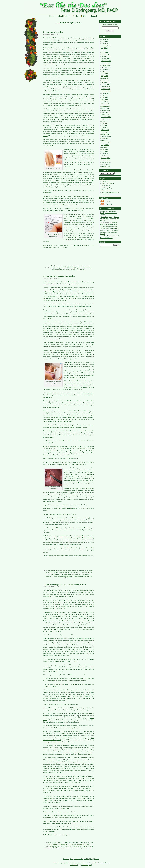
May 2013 (105, 76)
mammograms (69, 572)
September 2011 (106, 117)
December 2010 (106, 136)
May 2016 (105, 41)
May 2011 (105, 125)
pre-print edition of (70, 594)
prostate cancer (78, 576)
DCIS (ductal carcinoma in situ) (63, 576)
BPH (50, 843)
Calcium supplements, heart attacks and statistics (110, 219)
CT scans (65, 843)
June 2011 (105, 123)
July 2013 (104, 72)
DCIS (47, 572)
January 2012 (106, 108)
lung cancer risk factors (50, 75)
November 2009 (106, 164)
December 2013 (106, 61)
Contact (96, 859)
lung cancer (69, 266)
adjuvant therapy (89, 375)
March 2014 (105, 54)
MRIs (85, 843)
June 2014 (105, 50)
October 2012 (106, 89)
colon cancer (72, 571)
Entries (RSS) (74, 865)
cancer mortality (53, 571)
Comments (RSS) (86, 865)
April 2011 (105, 128)
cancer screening (77, 574)
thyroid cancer (85, 266)
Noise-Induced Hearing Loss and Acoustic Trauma (109, 213)
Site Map (66, 859)
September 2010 (106, 143)
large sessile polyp (59, 446)
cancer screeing (63, 571)
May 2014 (105, 52)
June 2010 (105, 149)
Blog (92, 859)
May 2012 (105, 100)
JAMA (81, 843)
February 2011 (106, 132)
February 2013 (106, 82)
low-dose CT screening (58, 266)
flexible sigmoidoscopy (80, 117)
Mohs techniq (65, 198)
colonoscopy (89, 571)
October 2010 (106, 141)
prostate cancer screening (60, 844)
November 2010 (106, 138)
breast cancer (56, 574)
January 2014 (106, 59)
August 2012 (105, 93)
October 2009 (106, 166)
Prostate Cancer (79, 572)
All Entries (107, 201)
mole (60, 172)
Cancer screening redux (53, 32)
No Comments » (80, 270)
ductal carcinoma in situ (75, 385)
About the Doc (79, 859)
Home (72, 859)
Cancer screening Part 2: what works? (59, 276)
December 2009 (106, 162)
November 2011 (106, 113)
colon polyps (80, 571)
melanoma (77, 266)
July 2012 (104, 95)
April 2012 (105, 102)
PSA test (86, 576)
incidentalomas (73, 843)
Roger (103, 211)
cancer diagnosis (57, 843)
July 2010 (104, 147)
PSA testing (88, 572)
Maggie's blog (106, 186)
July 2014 (104, 48)
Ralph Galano (106, 236)
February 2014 (106, 56)
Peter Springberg (107, 217)
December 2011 (106, 110)
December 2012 (106, 87)
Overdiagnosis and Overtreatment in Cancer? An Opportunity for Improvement (68, 306)
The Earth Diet (106, 190)
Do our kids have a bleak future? (110, 237)
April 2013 (105, 78)
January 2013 (106, 84)
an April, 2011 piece (64, 638)
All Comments (108, 204)
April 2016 (105, 44)
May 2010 (105, 151)
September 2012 (106, 91)
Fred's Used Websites (103, 863)
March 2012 (105, 104)
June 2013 (105, 74)
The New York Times (83, 844)
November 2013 (106, 63)
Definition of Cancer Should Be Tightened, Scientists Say (61, 284)
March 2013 (105, 80)
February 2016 (106, 46)
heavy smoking (55, 268)
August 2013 (105, 69)
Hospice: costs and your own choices (109, 223)
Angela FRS (105, 181)
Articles (87, 859)
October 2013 (106, 65)
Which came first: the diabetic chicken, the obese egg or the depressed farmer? (109, 231)
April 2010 (105, 153)
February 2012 (106, 106)
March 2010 (105, 156)
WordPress (90, 863)
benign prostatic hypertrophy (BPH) (60, 846)
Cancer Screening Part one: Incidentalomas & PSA (64, 584)
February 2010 (106, 158)
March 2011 (105, 130)
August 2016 (105, 39)
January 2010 (106, 160)
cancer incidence (66, 574)
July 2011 (104, 121)
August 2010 (105, 145)
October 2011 (106, 115)
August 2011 (105, 119)
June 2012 (105, 97)
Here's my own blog (108, 183)
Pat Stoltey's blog (107, 188)
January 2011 (106, 134)
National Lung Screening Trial (71, 52)
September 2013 (106, 67)
